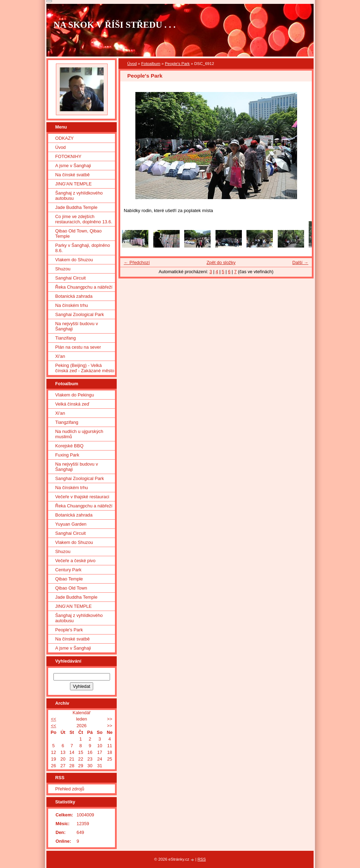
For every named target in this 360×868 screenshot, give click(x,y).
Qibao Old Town (71, 588)
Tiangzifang (67, 422)
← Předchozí (137, 262)
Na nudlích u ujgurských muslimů (79, 434)
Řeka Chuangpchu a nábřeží (84, 287)
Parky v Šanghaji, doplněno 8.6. (83, 248)
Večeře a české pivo (75, 561)
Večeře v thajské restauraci (82, 497)
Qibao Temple (69, 579)
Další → (300, 262)
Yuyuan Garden (71, 524)
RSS (202, 859)
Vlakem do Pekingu (75, 395)
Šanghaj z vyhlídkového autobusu (79, 196)
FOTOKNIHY (68, 156)
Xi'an (60, 356)
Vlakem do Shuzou (74, 260)
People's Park (177, 64)
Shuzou (63, 269)
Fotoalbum (151, 64)
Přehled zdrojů (70, 789)
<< (54, 719)
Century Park (68, 570)
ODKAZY (65, 138)
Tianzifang (66, 338)
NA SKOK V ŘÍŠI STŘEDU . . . (115, 25)
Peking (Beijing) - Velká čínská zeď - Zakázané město (85, 368)
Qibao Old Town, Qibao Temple (78, 234)
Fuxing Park (67, 455)
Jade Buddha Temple (76, 207)
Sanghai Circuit (70, 278)
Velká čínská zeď (72, 404)
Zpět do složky (221, 262)
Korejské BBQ (69, 446)
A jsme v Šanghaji (73, 166)
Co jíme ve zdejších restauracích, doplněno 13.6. (84, 219)
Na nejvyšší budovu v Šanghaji (77, 326)
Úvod (132, 64)
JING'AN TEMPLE (73, 184)
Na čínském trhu (72, 305)
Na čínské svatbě (72, 175)
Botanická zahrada (74, 296)
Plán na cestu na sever (78, 347)
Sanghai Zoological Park (80, 314)
